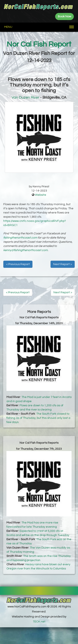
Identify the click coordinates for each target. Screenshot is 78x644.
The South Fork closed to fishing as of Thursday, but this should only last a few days (38, 418)
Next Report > (63, 264)
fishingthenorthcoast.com (20, 238)
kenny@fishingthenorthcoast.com (25, 250)
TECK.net (39, 622)
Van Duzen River (25, 97)
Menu (8, 27)
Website (41, 195)
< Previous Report (18, 264)
